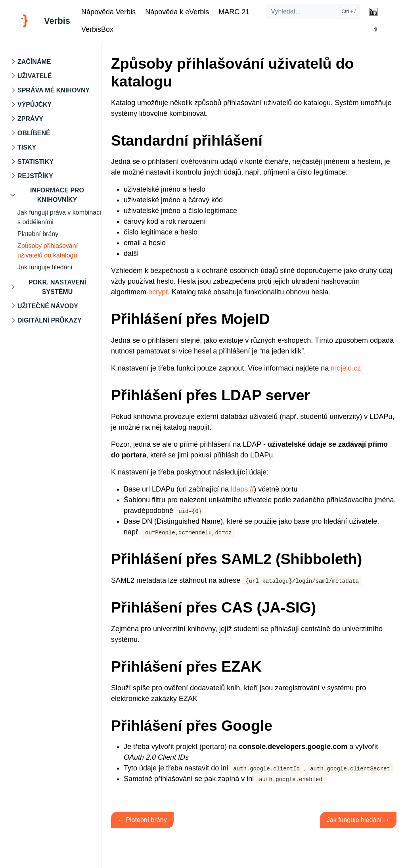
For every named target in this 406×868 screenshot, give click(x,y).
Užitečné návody (48, 306)
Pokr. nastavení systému (57, 287)
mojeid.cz (346, 368)
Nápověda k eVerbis (177, 12)
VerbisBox (97, 29)
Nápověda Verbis (108, 12)
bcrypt (158, 292)
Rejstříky (35, 176)
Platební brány (38, 234)
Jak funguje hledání (45, 267)
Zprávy (30, 119)
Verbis (57, 21)
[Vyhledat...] (313, 12)
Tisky (27, 147)
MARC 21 (234, 12)
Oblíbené (34, 133)
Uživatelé (35, 76)
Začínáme (34, 62)
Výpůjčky (34, 105)
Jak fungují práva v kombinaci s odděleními (59, 217)
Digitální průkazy (50, 320)
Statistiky (35, 162)
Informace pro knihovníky (57, 195)
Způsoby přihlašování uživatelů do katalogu (48, 251)
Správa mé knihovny (54, 90)
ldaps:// (242, 489)
